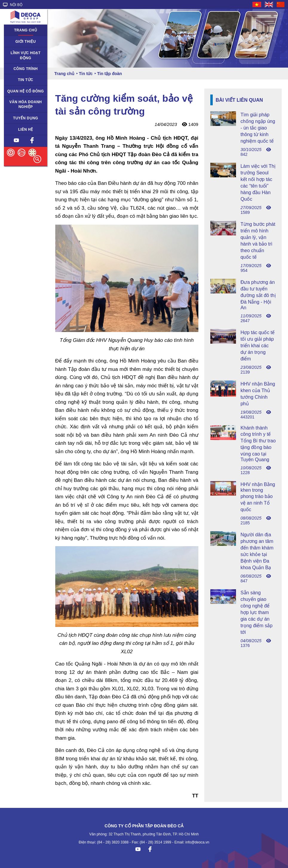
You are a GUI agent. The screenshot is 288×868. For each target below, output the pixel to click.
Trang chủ (26, 30)
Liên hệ (26, 130)
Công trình (26, 69)
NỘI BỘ (13, 5)
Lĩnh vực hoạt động (26, 55)
